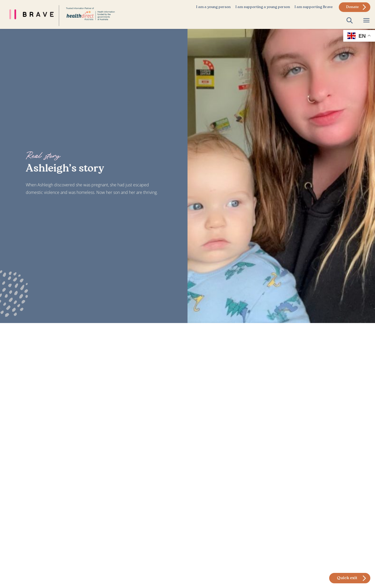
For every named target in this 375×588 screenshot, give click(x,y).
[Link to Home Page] (90, 13)
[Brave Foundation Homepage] (29, 14)
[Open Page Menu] (366, 21)
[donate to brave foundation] (355, 7)
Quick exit (347, 578)
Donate (352, 7)
